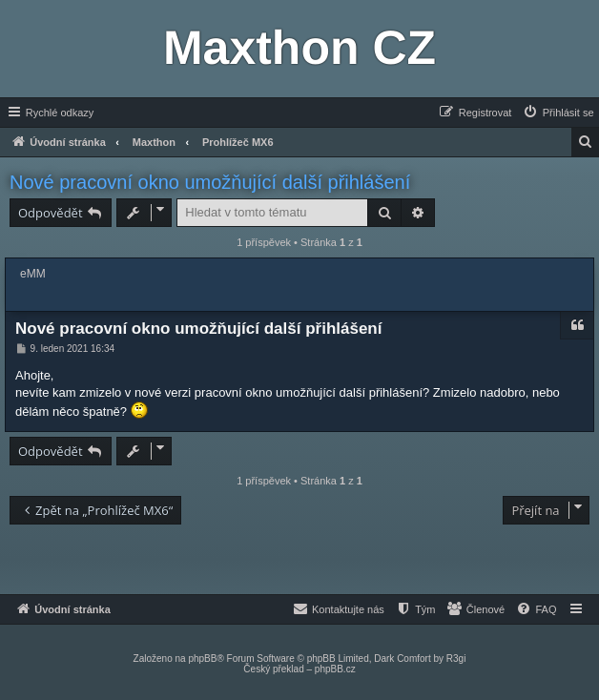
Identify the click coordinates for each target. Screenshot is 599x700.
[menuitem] (558, 113)
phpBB (202, 659)
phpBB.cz (335, 669)
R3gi (456, 659)
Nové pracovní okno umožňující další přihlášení (210, 182)
